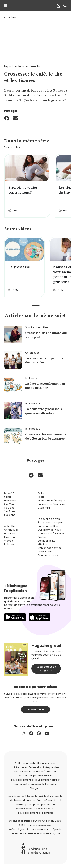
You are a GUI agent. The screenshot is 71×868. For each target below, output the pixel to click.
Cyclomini (44, 508)
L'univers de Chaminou (52, 504)
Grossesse (11, 500)
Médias (42, 544)
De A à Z (9, 493)
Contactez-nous (48, 555)
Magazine (10, 537)
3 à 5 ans (10, 511)
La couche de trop (49, 519)
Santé (8, 497)
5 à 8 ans (10, 515)
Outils (41, 493)
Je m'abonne (36, 709)
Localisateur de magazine (46, 668)
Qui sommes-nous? (50, 530)
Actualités (10, 526)
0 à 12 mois (11, 504)
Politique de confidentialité (46, 539)
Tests (41, 497)
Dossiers (9, 533)
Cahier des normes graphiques (50, 550)
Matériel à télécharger (51, 500)
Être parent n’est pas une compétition (50, 524)
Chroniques (11, 530)
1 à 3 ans (9, 508)
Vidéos (12, 17)
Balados (9, 544)
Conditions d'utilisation (51, 533)
